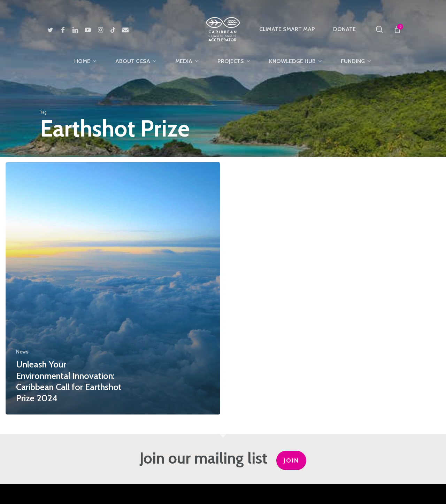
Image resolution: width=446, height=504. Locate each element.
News (22, 352)
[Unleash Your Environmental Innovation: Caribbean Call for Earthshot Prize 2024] (113, 288)
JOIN (291, 460)
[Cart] (397, 29)
